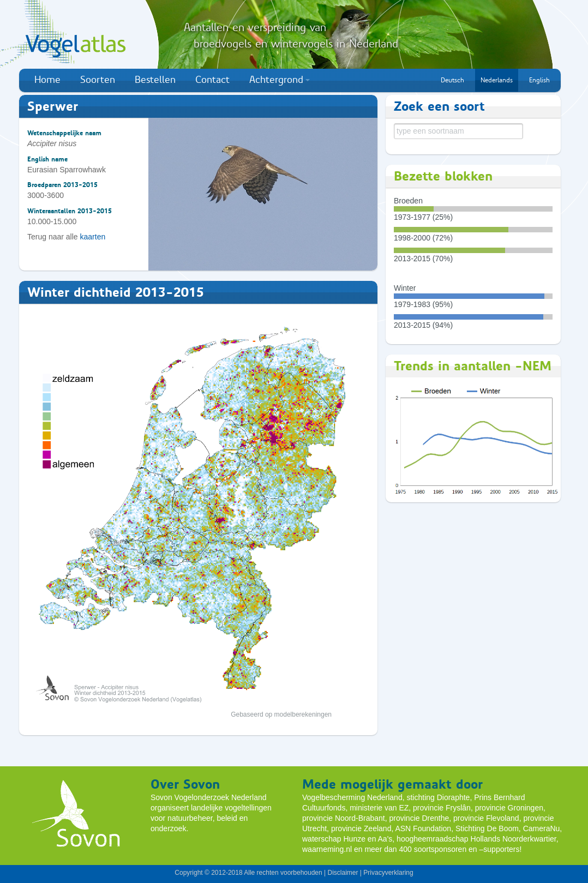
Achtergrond (280, 80)
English (539, 80)
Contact (212, 80)
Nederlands (497, 80)
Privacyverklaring (388, 873)
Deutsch (452, 80)
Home (47, 80)
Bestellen (155, 80)
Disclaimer (343, 873)
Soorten (98, 80)
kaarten (93, 237)
